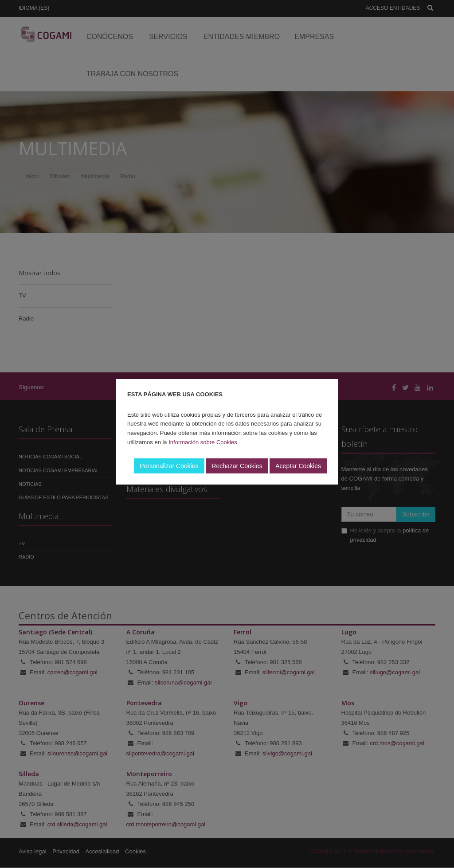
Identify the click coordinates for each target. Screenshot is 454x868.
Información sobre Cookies (203, 442)
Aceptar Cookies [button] (298, 466)
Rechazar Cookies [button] (237, 466)
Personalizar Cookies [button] (169, 466)
